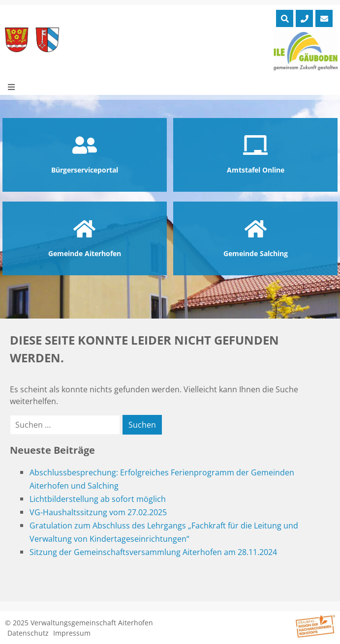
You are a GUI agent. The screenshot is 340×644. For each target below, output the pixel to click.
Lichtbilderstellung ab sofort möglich (98, 499)
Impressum (72, 633)
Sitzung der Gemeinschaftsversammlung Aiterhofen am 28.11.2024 (153, 552)
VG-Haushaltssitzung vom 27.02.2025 (98, 512)
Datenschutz (28, 633)
